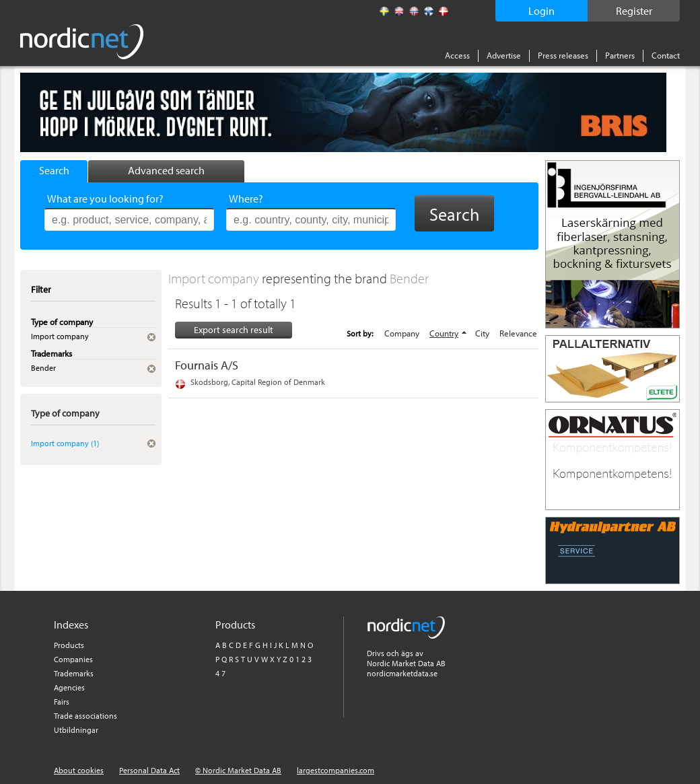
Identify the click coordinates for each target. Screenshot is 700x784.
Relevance (518, 333)
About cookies (79, 770)
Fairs (62, 702)
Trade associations (85, 716)
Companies (73, 659)
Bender (409, 278)
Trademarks (74, 673)
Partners (620, 55)
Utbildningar (76, 730)
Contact (666, 55)
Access (457, 55)
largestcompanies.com (336, 770)
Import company (215, 278)
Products (69, 645)
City (482, 333)
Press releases (563, 55)
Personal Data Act (149, 770)
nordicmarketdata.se (402, 673)
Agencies (69, 687)
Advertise (504, 55)
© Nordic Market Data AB (238, 770)
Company (402, 333)
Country (444, 333)
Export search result (234, 330)
